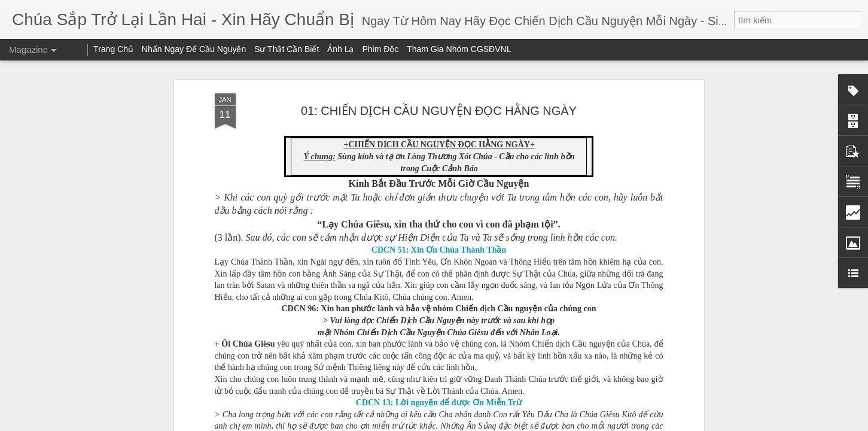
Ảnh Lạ (340, 49)
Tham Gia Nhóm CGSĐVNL (459, 49)
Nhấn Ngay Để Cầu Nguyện (194, 49)
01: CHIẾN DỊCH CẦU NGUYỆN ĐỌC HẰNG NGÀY (439, 111)
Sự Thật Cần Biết (287, 49)
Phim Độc (380, 49)
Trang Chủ (113, 49)
